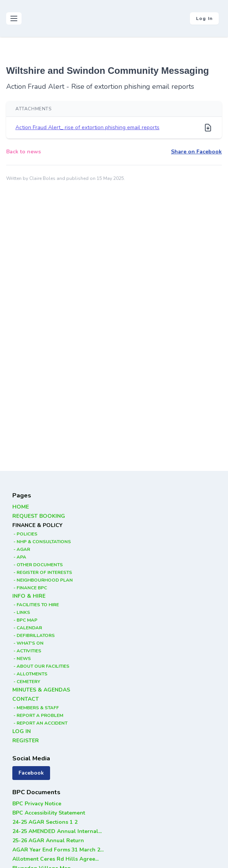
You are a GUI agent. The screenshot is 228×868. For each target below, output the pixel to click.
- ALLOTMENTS (30, 674)
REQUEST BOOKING (39, 516)
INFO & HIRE (29, 596)
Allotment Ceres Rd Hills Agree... (55, 859)
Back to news (23, 152)
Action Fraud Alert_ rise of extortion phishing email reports (87, 127)
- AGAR (21, 549)
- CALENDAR (27, 628)
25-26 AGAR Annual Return (48, 841)
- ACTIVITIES (27, 651)
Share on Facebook (196, 152)
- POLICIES (25, 534)
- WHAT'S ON (28, 643)
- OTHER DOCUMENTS (38, 565)
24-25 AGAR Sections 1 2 (45, 822)
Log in (204, 18)
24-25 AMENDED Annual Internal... (57, 831)
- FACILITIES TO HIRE (36, 605)
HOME (21, 507)
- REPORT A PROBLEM (38, 715)
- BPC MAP (25, 620)
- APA (19, 557)
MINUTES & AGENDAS (41, 690)
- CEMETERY (26, 682)
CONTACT (26, 699)
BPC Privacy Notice (37, 804)
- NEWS (22, 658)
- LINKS (21, 612)
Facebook (31, 773)
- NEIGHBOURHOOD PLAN (43, 580)
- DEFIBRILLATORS (34, 635)
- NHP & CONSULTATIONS (42, 542)
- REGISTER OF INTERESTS (42, 572)
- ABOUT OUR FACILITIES (41, 666)
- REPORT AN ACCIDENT (40, 723)
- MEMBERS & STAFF (36, 708)
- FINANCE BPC (30, 588)
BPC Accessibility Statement (49, 813)
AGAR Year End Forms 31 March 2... (58, 850)
